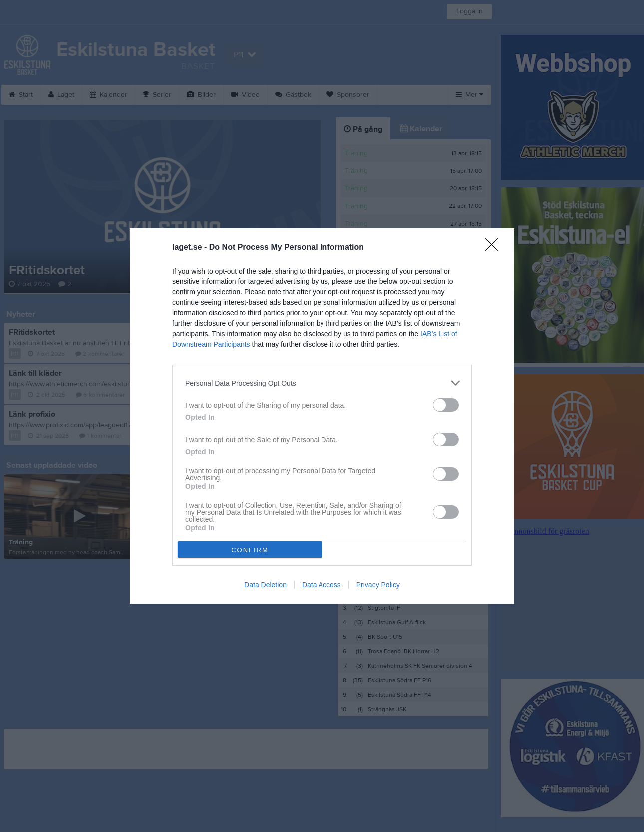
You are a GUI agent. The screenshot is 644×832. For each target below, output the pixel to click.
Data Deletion (265, 585)
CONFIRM (250, 550)
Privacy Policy (378, 585)
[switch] (446, 405)
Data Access (322, 585)
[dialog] (322, 416)
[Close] (495, 248)
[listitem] (322, 383)
